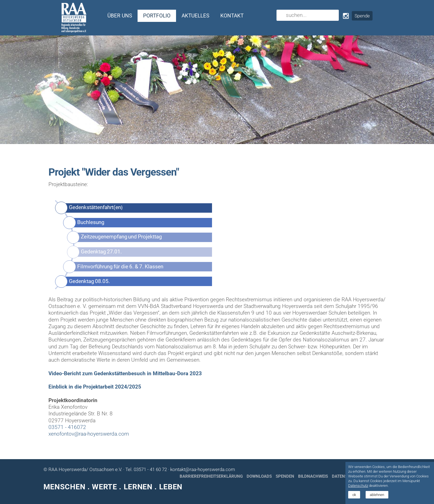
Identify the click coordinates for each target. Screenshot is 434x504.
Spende (362, 16)
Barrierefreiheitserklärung (211, 476)
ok (354, 495)
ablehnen (377, 495)
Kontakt (232, 16)
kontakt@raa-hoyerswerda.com (203, 469)
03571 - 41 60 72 (150, 469)
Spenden (285, 476)
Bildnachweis (313, 476)
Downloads (259, 476)
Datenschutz (358, 486)
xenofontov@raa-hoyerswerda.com (89, 434)
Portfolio (157, 16)
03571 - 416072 (67, 427)
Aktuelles (195, 16)
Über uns (120, 16)
